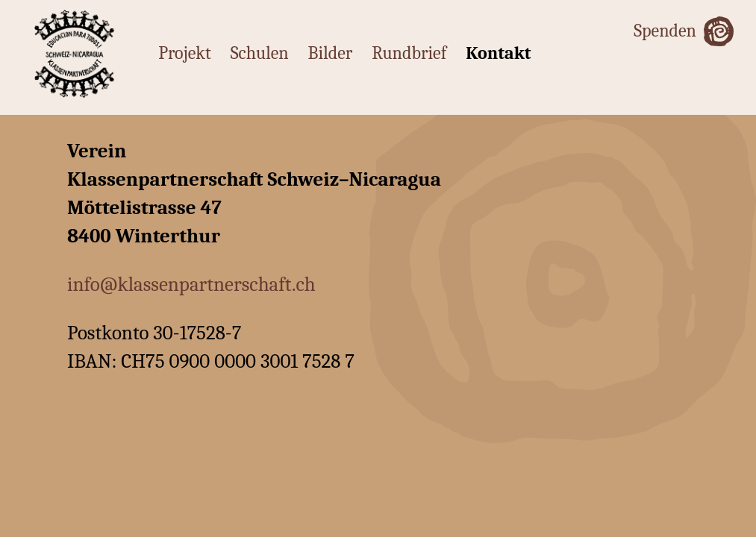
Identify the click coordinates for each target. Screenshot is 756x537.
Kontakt (498, 53)
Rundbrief (409, 53)
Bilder (331, 53)
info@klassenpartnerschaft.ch (191, 285)
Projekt (185, 53)
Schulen (260, 53)
